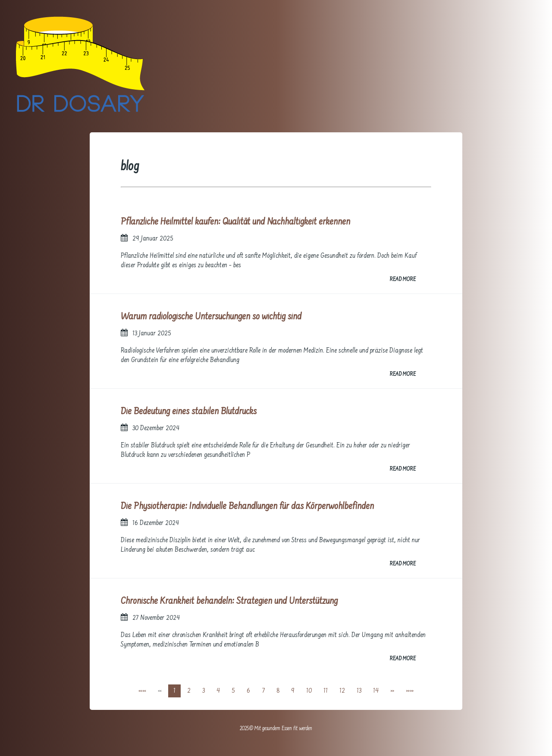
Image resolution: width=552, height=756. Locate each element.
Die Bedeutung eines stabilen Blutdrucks (189, 412)
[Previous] (160, 691)
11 (326, 691)
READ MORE (403, 280)
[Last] (410, 691)
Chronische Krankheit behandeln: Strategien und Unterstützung (229, 601)
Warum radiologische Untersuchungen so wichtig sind (211, 317)
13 (359, 691)
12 (342, 691)
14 (376, 691)
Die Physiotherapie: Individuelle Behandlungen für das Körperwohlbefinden (247, 507)
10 (309, 691)
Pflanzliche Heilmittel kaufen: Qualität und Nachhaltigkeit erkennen (235, 222)
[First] (142, 691)
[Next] (392, 691)
